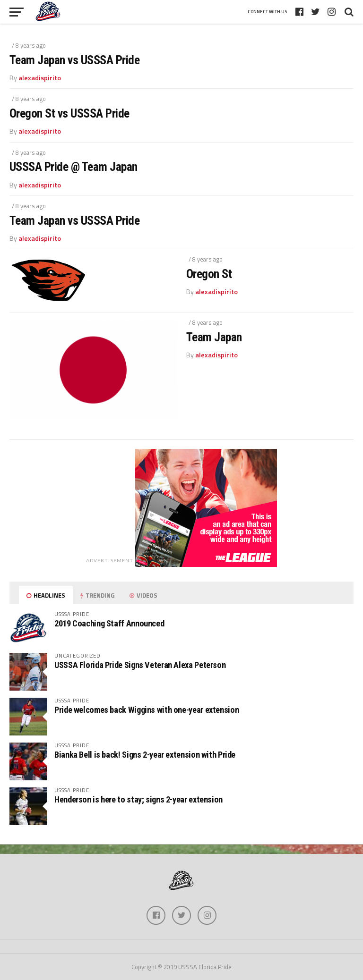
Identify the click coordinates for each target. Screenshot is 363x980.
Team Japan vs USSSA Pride (74, 60)
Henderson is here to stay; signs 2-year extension (138, 799)
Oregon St (209, 274)
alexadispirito (40, 78)
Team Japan (214, 337)
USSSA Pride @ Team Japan (73, 167)
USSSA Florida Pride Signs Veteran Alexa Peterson (140, 665)
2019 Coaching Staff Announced (109, 623)
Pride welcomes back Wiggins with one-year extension (147, 710)
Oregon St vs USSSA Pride (69, 113)
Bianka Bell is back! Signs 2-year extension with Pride (145, 755)
